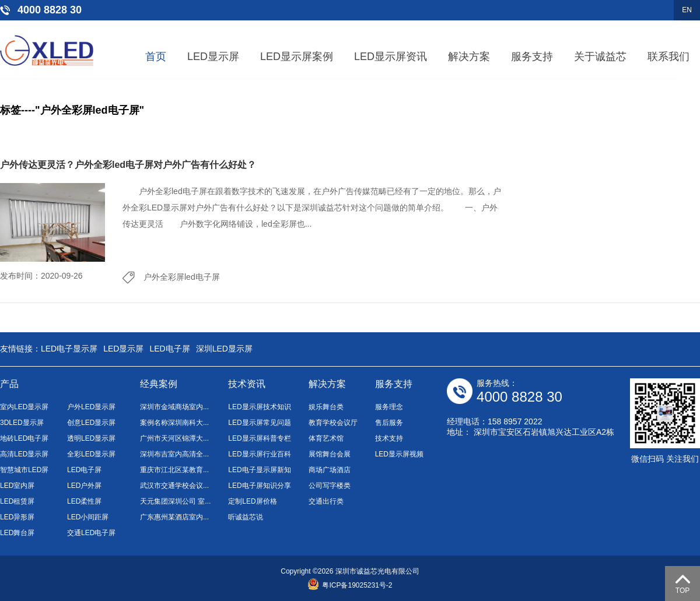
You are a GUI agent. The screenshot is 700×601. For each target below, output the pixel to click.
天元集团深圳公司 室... (175, 501)
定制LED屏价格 (252, 501)
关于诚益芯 (600, 57)
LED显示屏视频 (399, 454)
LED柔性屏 (84, 501)
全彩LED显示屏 (91, 454)
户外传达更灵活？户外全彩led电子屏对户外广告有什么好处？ (128, 165)
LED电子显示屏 (69, 349)
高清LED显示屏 (24, 454)
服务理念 (389, 407)
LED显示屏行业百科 (259, 454)
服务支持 (532, 57)
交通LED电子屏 (91, 533)
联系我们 (668, 57)
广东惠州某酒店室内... (174, 517)
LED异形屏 (17, 517)
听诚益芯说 (246, 517)
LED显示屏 (213, 57)
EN (687, 10)
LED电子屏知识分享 (259, 486)
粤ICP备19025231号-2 (350, 585)
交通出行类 (326, 501)
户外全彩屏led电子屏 (182, 277)
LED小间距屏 (88, 517)
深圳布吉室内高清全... (174, 454)
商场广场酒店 (330, 470)
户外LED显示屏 (91, 407)
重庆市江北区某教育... (174, 470)
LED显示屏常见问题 (259, 423)
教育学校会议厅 (333, 423)
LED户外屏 (84, 486)
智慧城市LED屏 (24, 470)
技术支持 (389, 438)
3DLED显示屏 (22, 423)
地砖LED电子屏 (24, 438)
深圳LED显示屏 (224, 349)
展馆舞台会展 (330, 454)
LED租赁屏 (17, 501)
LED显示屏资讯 (391, 57)
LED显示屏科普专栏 (259, 438)
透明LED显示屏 (91, 438)
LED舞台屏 (17, 533)
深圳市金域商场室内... (174, 407)
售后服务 (389, 423)
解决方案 (469, 57)
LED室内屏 (17, 486)
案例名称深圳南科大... (174, 423)
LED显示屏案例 (297, 57)
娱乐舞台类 (326, 407)
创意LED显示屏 (91, 423)
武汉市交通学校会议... (174, 486)
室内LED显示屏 (24, 407)
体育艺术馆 (326, 438)
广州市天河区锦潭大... (174, 438)
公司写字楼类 (330, 486)
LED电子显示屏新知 (259, 470)
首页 (156, 57)
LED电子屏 (169, 349)
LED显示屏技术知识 (259, 407)
